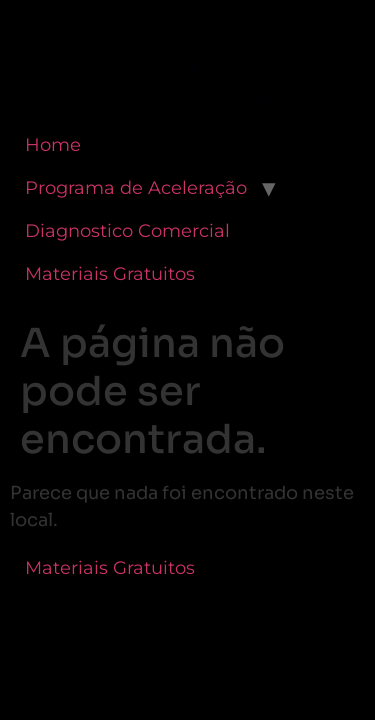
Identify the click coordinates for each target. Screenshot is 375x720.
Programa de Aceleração (136, 188)
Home (53, 145)
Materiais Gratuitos (110, 274)
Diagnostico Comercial (127, 231)
